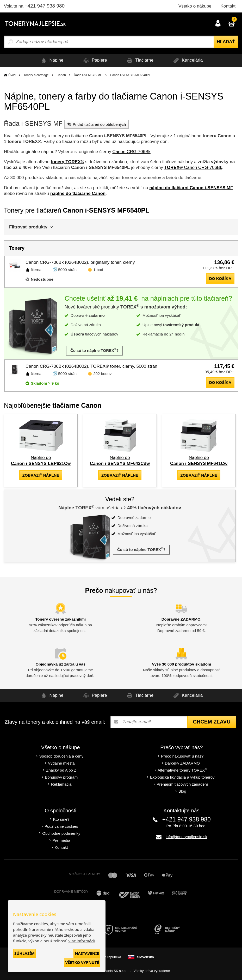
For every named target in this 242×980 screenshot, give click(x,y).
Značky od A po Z (61, 770)
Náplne (51, 60)
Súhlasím (24, 953)
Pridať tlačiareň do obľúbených (96, 124)
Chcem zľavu (212, 722)
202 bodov (102, 374)
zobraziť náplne (41, 475)
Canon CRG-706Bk (131, 152)
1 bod (98, 270)
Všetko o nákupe (195, 6)
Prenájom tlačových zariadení (182, 784)
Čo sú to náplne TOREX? (95, 350)
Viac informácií (82, 941)
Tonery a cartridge (36, 75)
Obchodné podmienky (61, 833)
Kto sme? (61, 819)
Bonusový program (61, 777)
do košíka (220, 278)
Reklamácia (61, 784)
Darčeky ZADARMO (182, 763)
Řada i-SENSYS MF (88, 75)
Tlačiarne (139, 60)
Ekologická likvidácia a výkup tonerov (182, 777)
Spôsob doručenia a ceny (61, 756)
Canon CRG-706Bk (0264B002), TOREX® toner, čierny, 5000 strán (91, 366)
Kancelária (187, 60)
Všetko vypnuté (82, 962)
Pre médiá (61, 840)
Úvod (12, 75)
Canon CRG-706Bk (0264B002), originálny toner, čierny (80, 262)
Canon (61, 75)
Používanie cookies (61, 826)
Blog (182, 791)
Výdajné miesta (61, 763)
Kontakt (228, 6)
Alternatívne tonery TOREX (182, 770)
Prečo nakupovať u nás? (182, 756)
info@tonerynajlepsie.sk (186, 837)
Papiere (94, 60)
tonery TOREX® (67, 162)
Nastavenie (87, 953)
